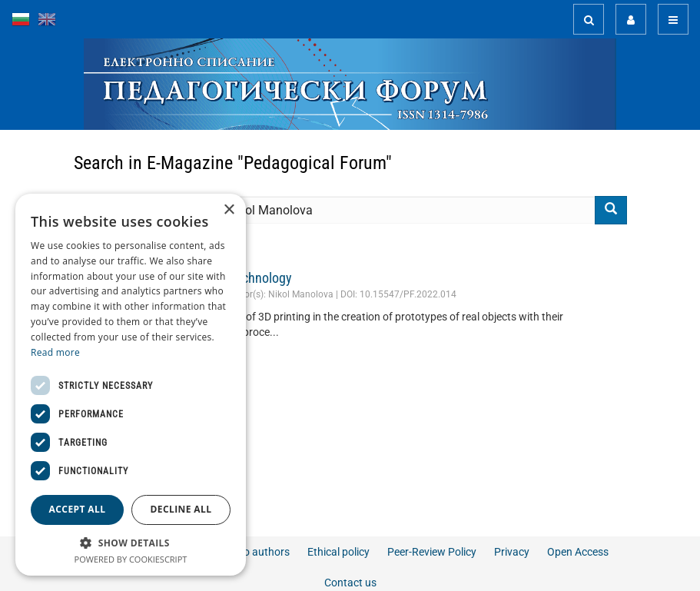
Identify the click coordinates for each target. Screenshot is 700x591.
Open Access (578, 552)
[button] (131, 542)
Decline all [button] (181, 509)
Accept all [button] (78, 509)
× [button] (229, 210)
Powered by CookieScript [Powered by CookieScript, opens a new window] (131, 559)
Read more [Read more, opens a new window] (55, 352)
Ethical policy (338, 552)
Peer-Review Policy (432, 552)
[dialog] (131, 385)
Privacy (512, 552)
